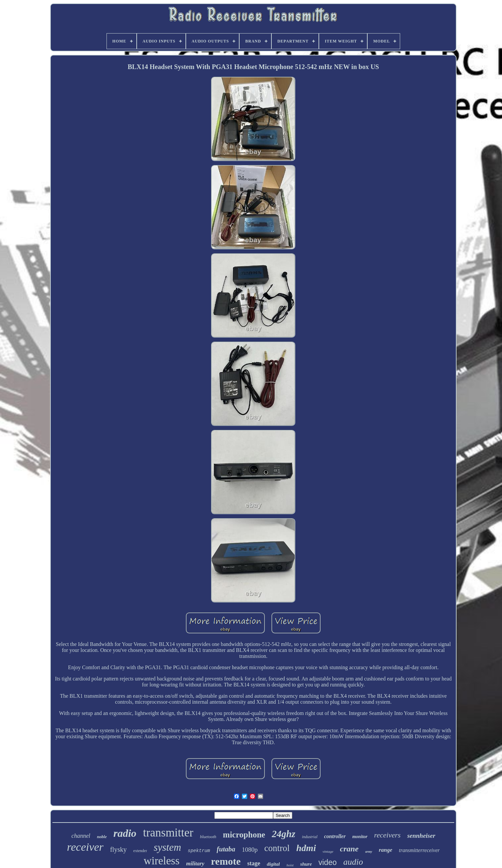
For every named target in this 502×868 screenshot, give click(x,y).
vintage (328, 851)
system (167, 847)
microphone (244, 835)
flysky (118, 849)
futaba (226, 849)
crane (349, 849)
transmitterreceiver (419, 850)
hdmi (306, 848)
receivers (388, 835)
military (195, 864)
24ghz (284, 834)
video (328, 862)
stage (254, 863)
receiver (85, 847)
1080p (250, 850)
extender (140, 851)
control (277, 848)
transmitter (168, 833)
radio (125, 833)
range (386, 850)
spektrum (199, 851)
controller (335, 836)
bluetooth (208, 837)
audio (353, 862)
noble (102, 837)
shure (306, 864)
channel (81, 836)
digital (273, 864)
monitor (360, 837)
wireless (162, 861)
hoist (290, 865)
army (369, 852)
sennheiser (421, 836)
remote (226, 861)
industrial (310, 837)
